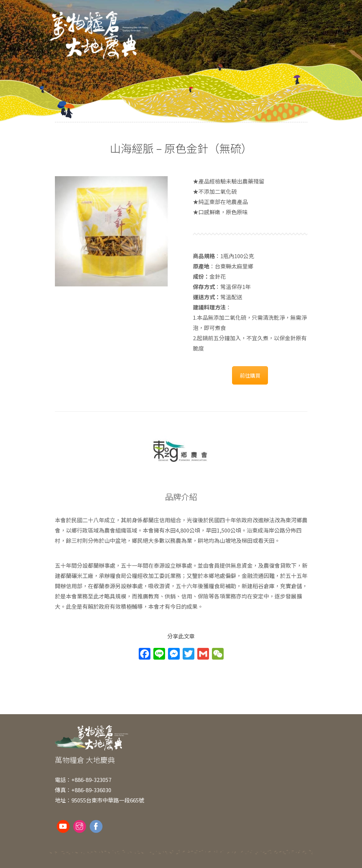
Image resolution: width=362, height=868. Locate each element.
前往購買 (250, 375)
